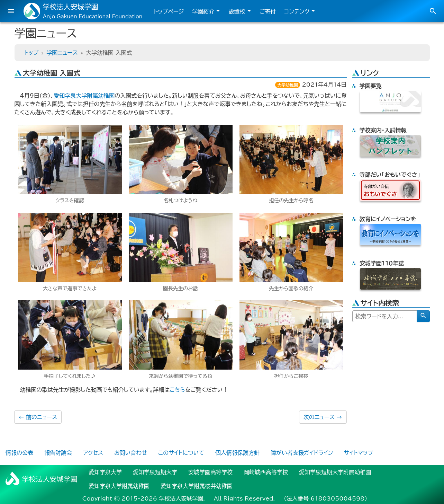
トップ (31, 53)
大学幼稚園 (288, 85)
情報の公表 (19, 453)
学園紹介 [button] (203, 11)
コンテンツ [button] (297, 11)
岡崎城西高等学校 (266, 472)
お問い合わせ (131, 453)
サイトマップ (359, 453)
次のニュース (323, 417)
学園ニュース (62, 53)
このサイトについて (181, 453)
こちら (177, 390)
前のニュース (38, 417)
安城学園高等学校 (210, 472)
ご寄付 (268, 11)
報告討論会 (58, 453)
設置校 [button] (237, 11)
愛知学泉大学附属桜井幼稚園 (197, 486)
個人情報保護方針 (237, 453)
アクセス (93, 453)
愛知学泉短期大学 (155, 472)
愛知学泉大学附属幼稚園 (84, 96)
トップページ (169, 11)
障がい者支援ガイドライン (302, 453)
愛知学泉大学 (105, 472)
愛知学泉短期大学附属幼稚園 (335, 472)
